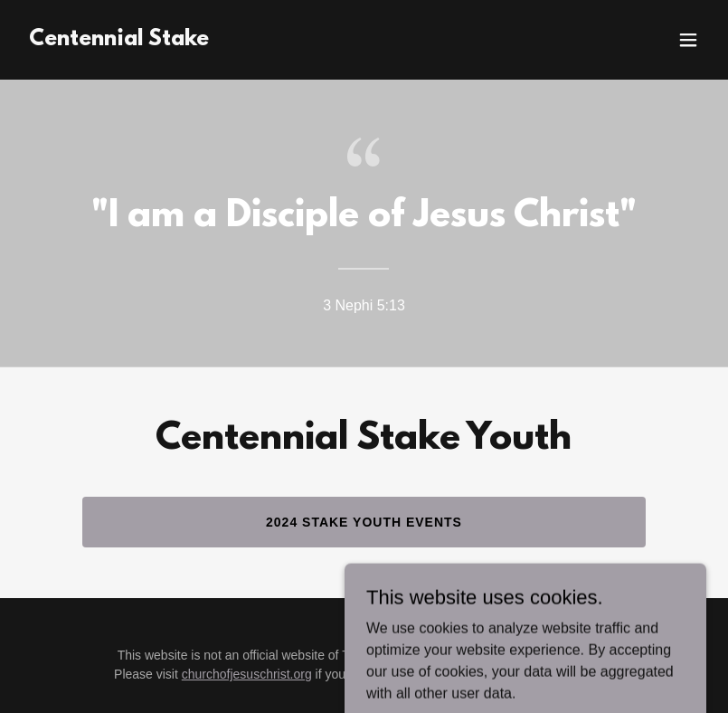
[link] (119, 40)
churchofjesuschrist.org (247, 674)
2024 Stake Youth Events (364, 522)
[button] (688, 40)
